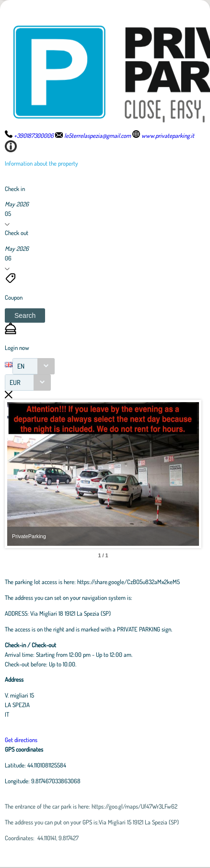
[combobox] (34, 366)
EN (21, 366)
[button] (25, 316)
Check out (17, 233)
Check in (15, 189)
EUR (15, 382)
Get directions (21, 740)
